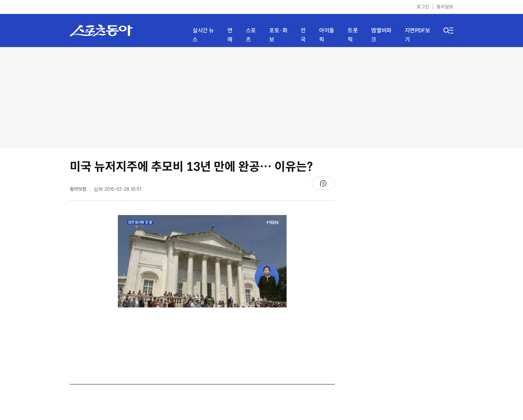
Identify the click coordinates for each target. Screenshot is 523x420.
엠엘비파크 (381, 35)
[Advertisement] (261, 98)
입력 (118, 189)
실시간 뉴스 (203, 35)
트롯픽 (353, 35)
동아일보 (445, 7)
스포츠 (251, 35)
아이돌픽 (327, 35)
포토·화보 (278, 35)
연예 (230, 35)
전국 (303, 35)
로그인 (423, 7)
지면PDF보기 (418, 35)
